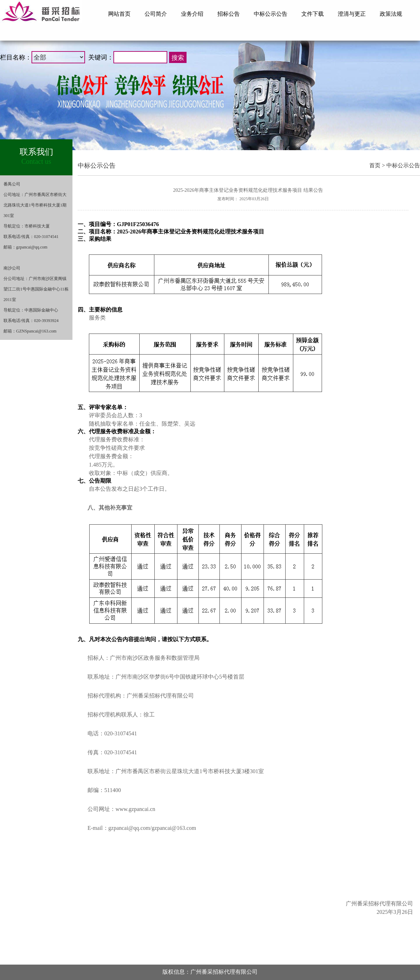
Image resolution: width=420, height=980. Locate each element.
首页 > (377, 165)
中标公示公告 (403, 165)
